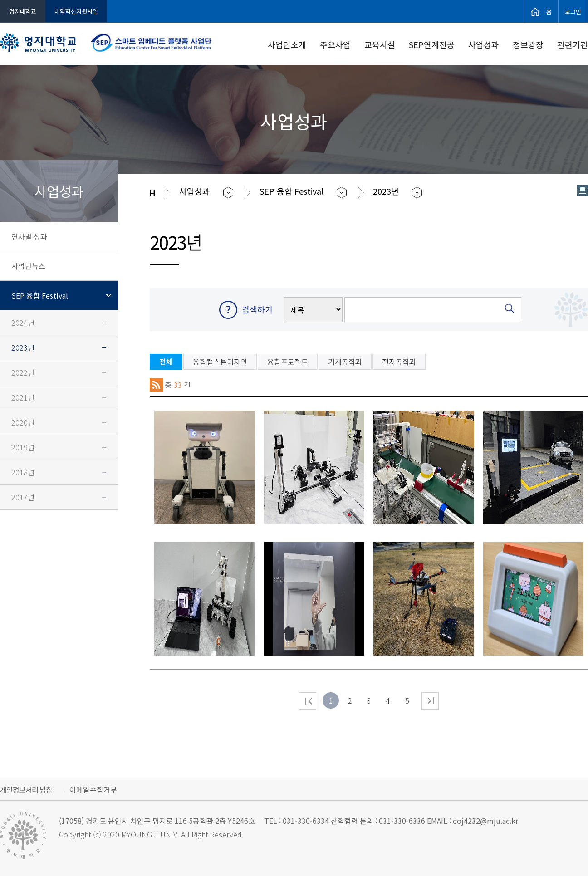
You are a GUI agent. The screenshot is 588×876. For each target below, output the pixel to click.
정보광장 (528, 44)
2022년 (23, 372)
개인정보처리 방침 (26, 789)
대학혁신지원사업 (76, 11)
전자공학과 (399, 362)
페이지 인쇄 (583, 191)
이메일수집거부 (93, 789)
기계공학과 (345, 362)
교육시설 (380, 44)
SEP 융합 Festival (40, 295)
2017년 (23, 497)
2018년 (23, 472)
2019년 (23, 447)
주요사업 (335, 44)
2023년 (23, 347)
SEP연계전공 (432, 44)
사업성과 (484, 44)
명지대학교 (23, 11)
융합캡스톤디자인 (220, 362)
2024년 (23, 323)
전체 (166, 362)
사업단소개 (287, 44)
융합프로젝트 (288, 362)
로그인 (573, 11)
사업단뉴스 (28, 266)
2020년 (23, 422)
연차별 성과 (29, 236)
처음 (308, 701)
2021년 (23, 397)
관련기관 (573, 44)
